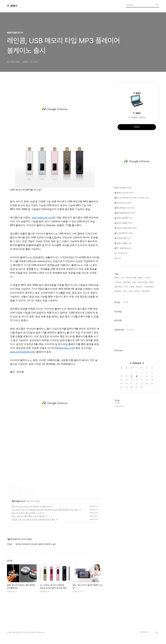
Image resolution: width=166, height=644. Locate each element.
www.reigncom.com (42, 218)
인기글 (125, 302)
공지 (118, 258)
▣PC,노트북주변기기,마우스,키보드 (132, 198)
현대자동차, (127, 282)
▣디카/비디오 (123, 203)
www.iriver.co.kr (66, 348)
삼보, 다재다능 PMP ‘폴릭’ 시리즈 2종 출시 (29, 516)
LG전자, (148, 278)
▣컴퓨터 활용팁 (123, 243)
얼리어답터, (119, 287)
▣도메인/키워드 (123, 238)
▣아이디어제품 (123, 223)
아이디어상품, (143, 282)
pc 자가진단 (121, 253)
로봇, (134, 282)
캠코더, (117, 278)
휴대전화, (118, 291)
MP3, (131, 291)
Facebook (119, 330)
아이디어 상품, (131, 278)
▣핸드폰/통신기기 (124, 208)
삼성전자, (139, 287)
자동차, (152, 282)
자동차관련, (146, 291)
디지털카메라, (149, 287)
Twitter (130, 330)
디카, (126, 287)
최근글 (117, 302)
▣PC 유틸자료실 (123, 248)
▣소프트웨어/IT (124, 233)
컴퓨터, (140, 278)
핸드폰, (138, 291)
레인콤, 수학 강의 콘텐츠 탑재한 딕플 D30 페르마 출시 (33, 519)
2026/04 (137, 363)
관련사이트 (144, 632)
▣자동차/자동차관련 (126, 228)
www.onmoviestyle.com (22, 352)
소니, (123, 278)
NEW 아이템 (123, 188)
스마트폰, (118, 282)
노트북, (132, 287)
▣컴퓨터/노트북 (124, 193)
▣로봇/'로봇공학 (123, 218)
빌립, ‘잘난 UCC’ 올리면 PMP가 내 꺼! (27, 513)
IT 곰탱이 (12, 6)
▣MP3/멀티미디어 (18, 501)
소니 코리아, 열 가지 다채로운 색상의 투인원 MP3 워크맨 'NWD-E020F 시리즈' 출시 (45, 510)
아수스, (125, 291)
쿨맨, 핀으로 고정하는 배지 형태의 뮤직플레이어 (31, 506)
